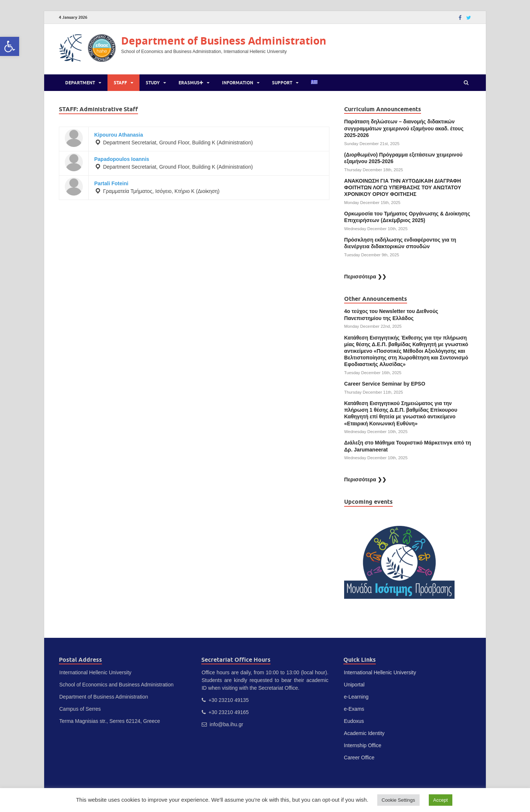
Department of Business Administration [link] (224, 41)
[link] (10, 46)
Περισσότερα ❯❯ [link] (365, 277)
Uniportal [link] (354, 685)
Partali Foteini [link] (111, 183)
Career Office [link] (359, 757)
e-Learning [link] (356, 697)
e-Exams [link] (354, 709)
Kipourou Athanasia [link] (119, 135)
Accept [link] (441, 800)
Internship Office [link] (363, 745)
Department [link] (80, 83)
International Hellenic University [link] (380, 672)
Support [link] (282, 83)
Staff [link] (120, 83)
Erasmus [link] (191, 83)
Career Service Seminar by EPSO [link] (385, 384)
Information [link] (238, 83)
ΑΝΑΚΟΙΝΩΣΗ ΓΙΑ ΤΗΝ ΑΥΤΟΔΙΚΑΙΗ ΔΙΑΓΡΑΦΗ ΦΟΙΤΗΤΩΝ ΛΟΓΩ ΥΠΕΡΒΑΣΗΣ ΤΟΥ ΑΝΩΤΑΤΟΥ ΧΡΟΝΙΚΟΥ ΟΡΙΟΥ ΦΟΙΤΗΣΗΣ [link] (403, 187)
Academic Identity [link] (364, 733)
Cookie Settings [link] (398, 800)
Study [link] (153, 83)
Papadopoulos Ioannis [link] (122, 159)
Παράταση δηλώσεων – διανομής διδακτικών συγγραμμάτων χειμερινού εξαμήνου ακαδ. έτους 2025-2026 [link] (404, 128)
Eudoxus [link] (354, 721)
